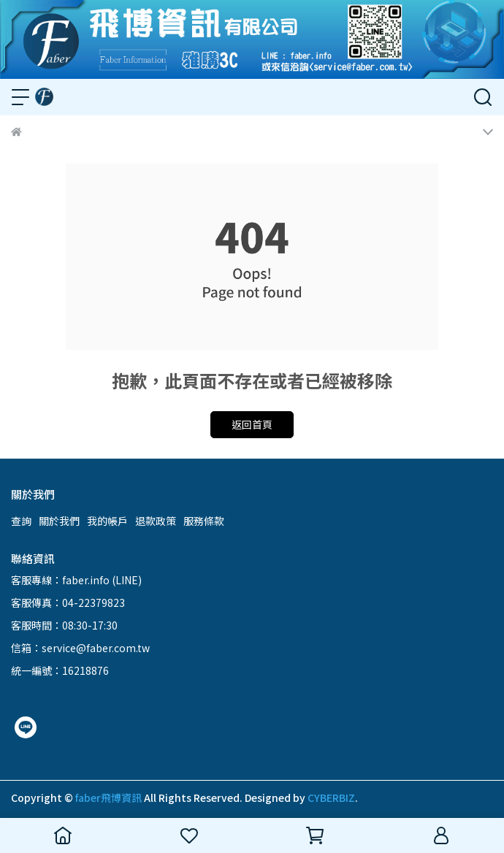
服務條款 (204, 521)
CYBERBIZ (331, 797)
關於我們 (59, 521)
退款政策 (156, 521)
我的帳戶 (107, 521)
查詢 (21, 521)
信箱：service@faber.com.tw (80, 648)
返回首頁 (252, 424)
